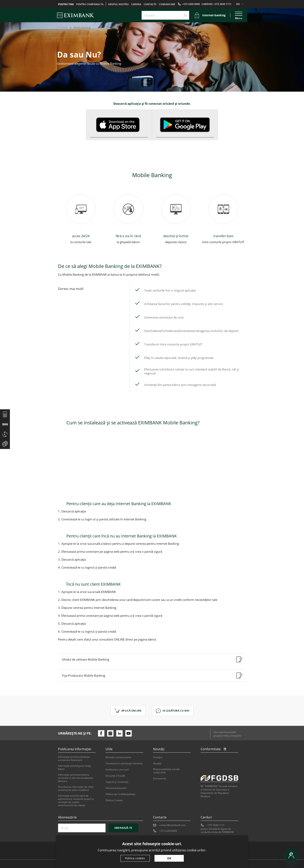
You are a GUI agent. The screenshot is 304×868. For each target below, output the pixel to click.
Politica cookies (135, 858)
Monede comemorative (118, 757)
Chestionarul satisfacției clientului (124, 763)
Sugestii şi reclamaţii (117, 782)
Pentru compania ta (90, 4)
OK (169, 858)
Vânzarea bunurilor (116, 788)
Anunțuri (158, 757)
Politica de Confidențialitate (121, 794)
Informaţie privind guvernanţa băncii (74, 767)
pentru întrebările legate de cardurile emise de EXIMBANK (217, 831)
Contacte (150, 4)
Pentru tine (66, 4)
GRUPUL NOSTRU (118, 4)
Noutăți (157, 763)
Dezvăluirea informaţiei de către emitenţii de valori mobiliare (76, 788)
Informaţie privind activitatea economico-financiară (74, 759)
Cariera (136, 4)
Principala (62, 28)
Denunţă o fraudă (115, 776)
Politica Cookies (114, 800)
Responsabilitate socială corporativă (166, 771)
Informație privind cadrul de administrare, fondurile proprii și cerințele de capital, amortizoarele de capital (76, 801)
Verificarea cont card (117, 770)
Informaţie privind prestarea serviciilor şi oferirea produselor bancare (76, 778)
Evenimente (160, 779)
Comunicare (167, 4)
